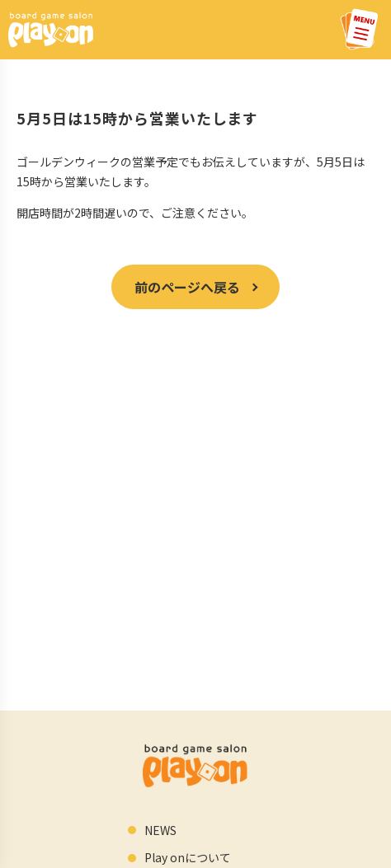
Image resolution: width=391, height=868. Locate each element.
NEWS (160, 830)
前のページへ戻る (187, 287)
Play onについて (188, 857)
